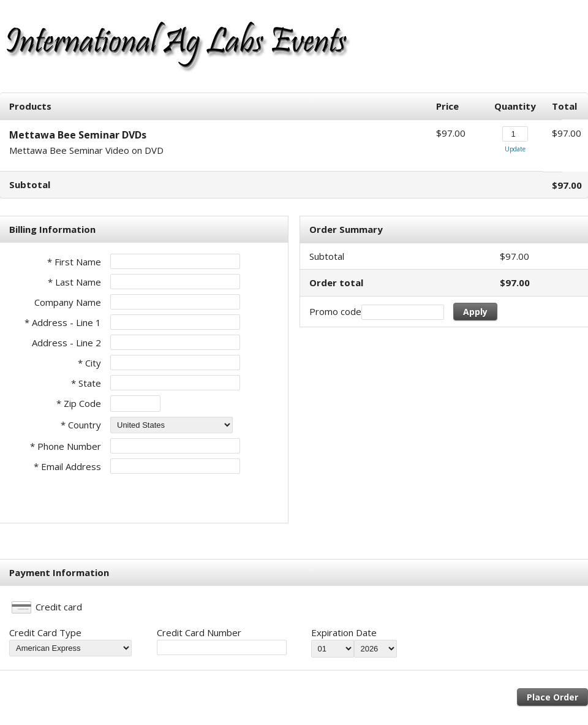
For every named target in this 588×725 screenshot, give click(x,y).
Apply (475, 312)
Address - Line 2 (66, 343)
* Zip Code (79, 403)
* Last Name (74, 282)
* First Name (74, 262)
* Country (81, 425)
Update (515, 149)
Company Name (68, 302)
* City (89, 363)
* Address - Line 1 (63, 322)
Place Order (552, 697)
